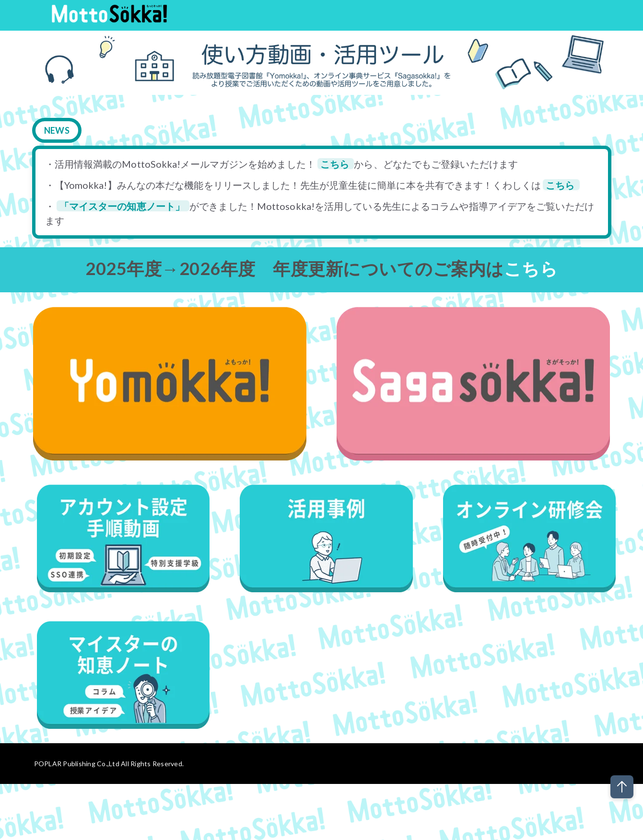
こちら (336, 164)
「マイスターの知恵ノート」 (123, 206)
